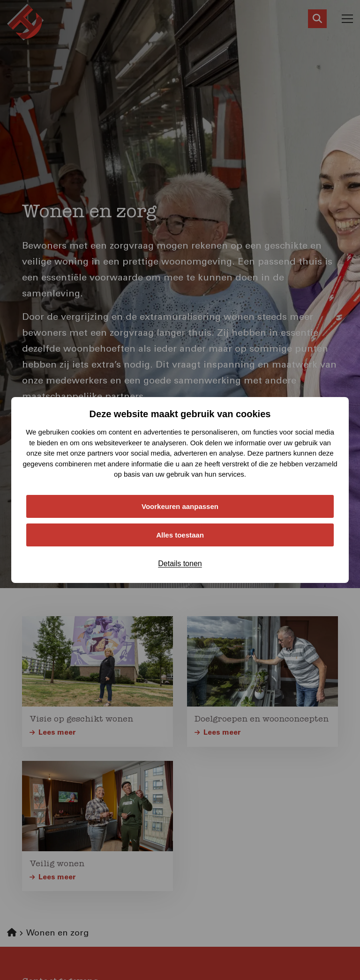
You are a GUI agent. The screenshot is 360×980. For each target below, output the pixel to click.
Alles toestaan (180, 535)
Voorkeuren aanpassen (180, 506)
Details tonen (180, 564)
